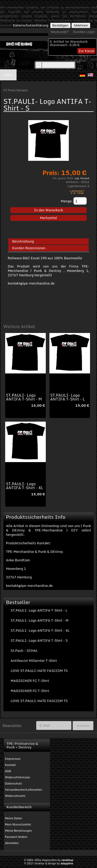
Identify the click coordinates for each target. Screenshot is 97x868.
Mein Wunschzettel (18, 824)
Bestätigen (60, 25)
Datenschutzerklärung (31, 25)
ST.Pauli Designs (16, 90)
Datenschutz (13, 783)
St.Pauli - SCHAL (24, 650)
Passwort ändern (16, 837)
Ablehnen (81, 25)
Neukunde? (60, 32)
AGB (8, 771)
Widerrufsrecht (15, 796)
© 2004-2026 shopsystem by (48, 860)
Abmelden (12, 843)
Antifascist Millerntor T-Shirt (34, 661)
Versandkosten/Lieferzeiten (24, 790)
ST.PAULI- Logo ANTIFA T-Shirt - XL (25, 486)
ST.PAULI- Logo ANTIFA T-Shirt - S (39, 640)
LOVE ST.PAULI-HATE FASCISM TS (39, 671)
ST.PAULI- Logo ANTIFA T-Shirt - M (24, 397)
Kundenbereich (19, 807)
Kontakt (10, 765)
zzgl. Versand (82, 178)
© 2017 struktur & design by (49, 863)
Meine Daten (13, 818)
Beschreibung (23, 241)
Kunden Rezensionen (29, 248)
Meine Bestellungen (18, 831)
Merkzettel (48, 218)
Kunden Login (84, 32)
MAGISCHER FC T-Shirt (30, 681)
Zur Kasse (86, 51)
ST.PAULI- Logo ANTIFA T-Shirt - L (68, 397)
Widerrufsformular (18, 777)
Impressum (13, 759)
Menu (8, 75)
